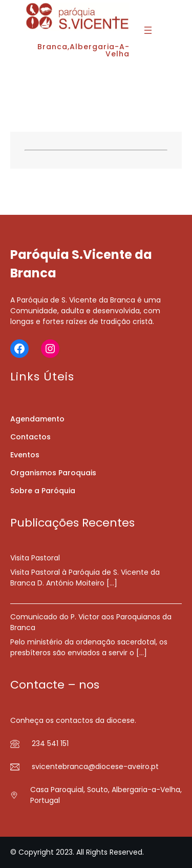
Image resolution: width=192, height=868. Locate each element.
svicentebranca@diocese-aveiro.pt (95, 766)
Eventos (25, 455)
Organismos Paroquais (53, 473)
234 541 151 (50, 743)
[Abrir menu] (148, 30)
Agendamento (37, 419)
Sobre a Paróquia (43, 491)
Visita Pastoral (35, 558)
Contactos (30, 437)
